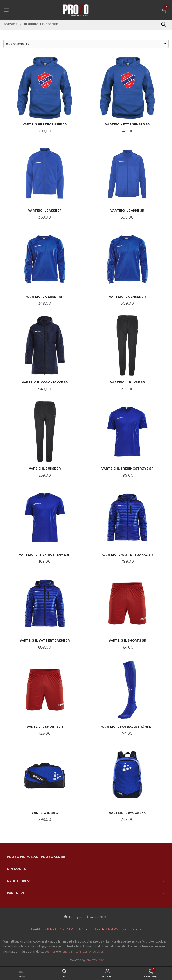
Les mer (50, 952)
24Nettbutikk (95, 960)
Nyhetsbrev (132, 929)
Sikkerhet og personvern (98, 929)
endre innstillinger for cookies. (83, 952)
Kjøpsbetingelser (59, 929)
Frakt (36, 929)
